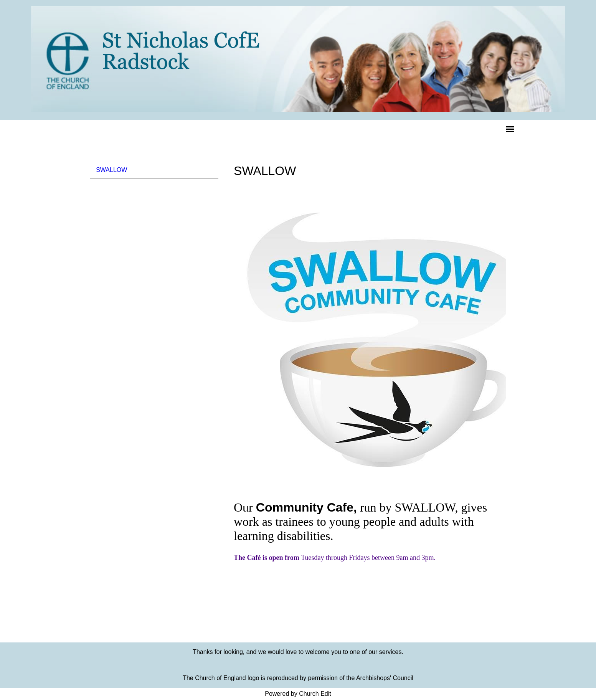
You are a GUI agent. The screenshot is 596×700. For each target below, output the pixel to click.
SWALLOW (111, 170)
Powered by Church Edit (298, 694)
